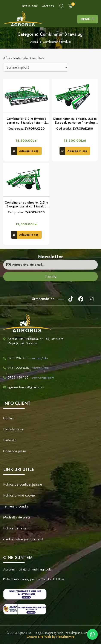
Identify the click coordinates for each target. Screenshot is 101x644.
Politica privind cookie (19, 495)
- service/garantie (29, 377)
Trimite (51, 276)
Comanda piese (15, 451)
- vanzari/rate (26, 368)
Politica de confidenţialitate (23, 484)
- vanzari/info (26, 358)
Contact (9, 418)
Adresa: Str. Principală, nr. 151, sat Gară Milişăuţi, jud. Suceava (35, 341)
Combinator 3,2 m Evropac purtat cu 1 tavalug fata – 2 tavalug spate (26, 121)
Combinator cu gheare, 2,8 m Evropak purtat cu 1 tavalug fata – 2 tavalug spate (75, 121)
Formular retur (13, 429)
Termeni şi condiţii (16, 506)
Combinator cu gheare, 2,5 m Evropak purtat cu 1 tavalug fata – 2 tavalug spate (26, 204)
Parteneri (10, 440)
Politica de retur (15, 528)
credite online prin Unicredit (23, 539)
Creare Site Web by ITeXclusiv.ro (51, 637)
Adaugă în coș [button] (29, 151)
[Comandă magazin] (36, 67)
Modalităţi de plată (17, 517)
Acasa (34, 42)
